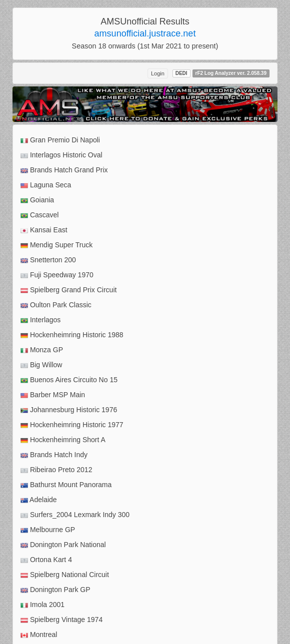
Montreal (39, 635)
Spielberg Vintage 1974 (61, 620)
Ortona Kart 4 (46, 560)
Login (158, 73)
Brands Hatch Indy (54, 455)
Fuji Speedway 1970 (57, 275)
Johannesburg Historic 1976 (69, 410)
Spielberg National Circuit (65, 575)
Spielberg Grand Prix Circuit (68, 290)
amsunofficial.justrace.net (145, 33)
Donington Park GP (55, 590)
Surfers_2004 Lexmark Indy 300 (75, 515)
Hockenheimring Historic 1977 (72, 425)
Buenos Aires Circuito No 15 (69, 380)
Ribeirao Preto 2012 (56, 470)
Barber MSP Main (53, 395)
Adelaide (39, 500)
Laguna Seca (46, 185)
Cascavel (39, 215)
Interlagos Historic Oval (61, 155)
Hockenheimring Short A (63, 440)
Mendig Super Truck (56, 245)
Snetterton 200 (48, 260)
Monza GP (42, 350)
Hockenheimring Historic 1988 (72, 335)
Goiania (37, 200)
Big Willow (41, 365)
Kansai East (44, 230)
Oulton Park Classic (56, 305)
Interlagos (40, 320)
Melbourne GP (48, 530)
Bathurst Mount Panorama (66, 485)
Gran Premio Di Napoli (60, 140)
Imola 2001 (42, 605)
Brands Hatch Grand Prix (64, 170)
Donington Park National (63, 545)
